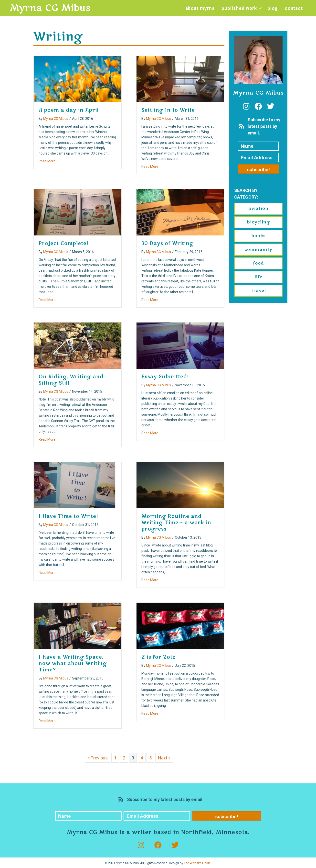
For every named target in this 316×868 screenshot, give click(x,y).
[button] (260, 8)
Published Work (239, 8)
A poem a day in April (69, 110)
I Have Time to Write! (68, 516)
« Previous (98, 758)
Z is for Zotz (159, 657)
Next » (164, 758)
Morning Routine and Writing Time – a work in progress (176, 523)
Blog (273, 8)
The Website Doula (197, 863)
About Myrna (200, 8)
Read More (47, 161)
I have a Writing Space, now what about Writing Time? (73, 663)
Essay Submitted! (165, 377)
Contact (294, 8)
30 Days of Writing (167, 243)
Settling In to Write (168, 110)
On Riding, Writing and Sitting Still (71, 380)
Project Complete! (63, 243)
